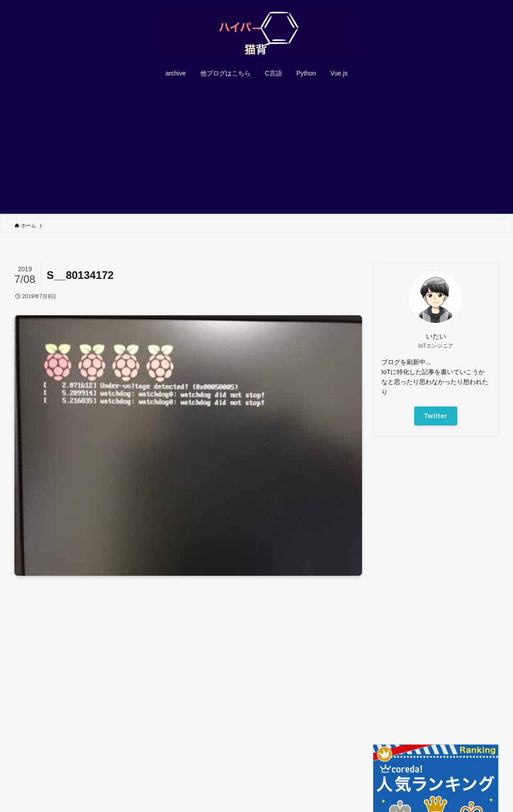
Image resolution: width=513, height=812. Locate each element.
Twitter (436, 416)
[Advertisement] (256, 151)
